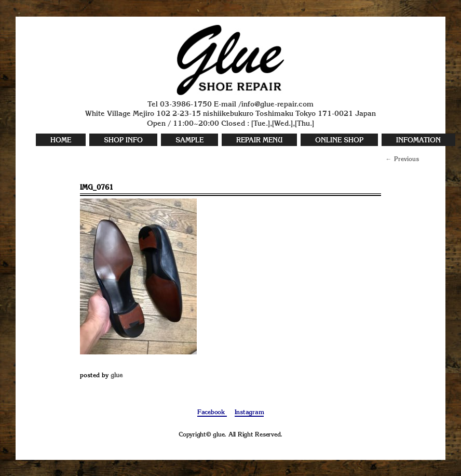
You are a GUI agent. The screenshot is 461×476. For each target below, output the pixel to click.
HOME (61, 141)
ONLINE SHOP (339, 141)
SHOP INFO (123, 141)
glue (117, 376)
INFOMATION (418, 141)
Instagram (249, 413)
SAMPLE (189, 141)
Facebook (212, 413)
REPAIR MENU (259, 141)
